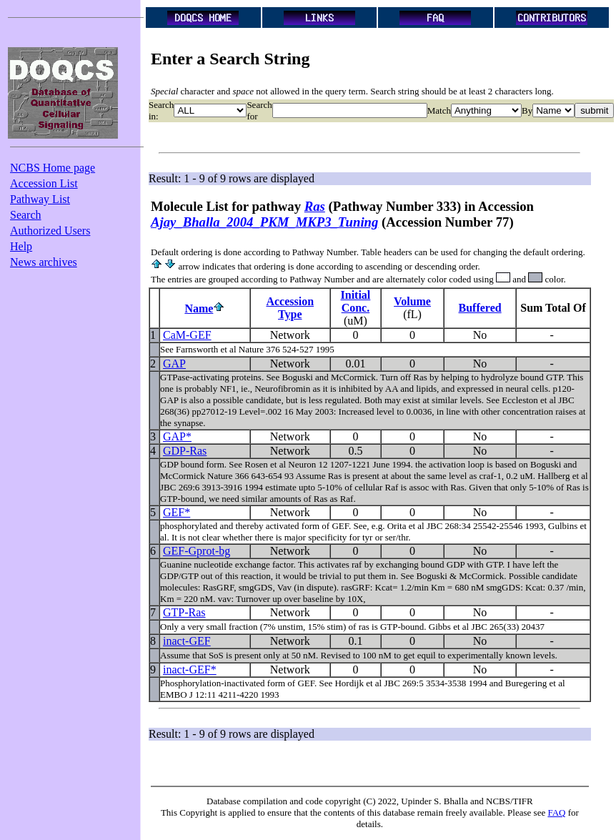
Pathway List (40, 199)
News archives (44, 262)
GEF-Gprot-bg (197, 551)
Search (26, 215)
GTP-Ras (184, 612)
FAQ (556, 812)
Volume (412, 301)
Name (199, 308)
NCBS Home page (53, 168)
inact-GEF (187, 641)
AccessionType (290, 308)
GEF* (177, 512)
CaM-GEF (187, 335)
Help (21, 246)
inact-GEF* (190, 669)
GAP (174, 364)
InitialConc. (356, 301)
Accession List (44, 183)
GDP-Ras (185, 451)
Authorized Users (50, 231)
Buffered (480, 308)
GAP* (177, 436)
